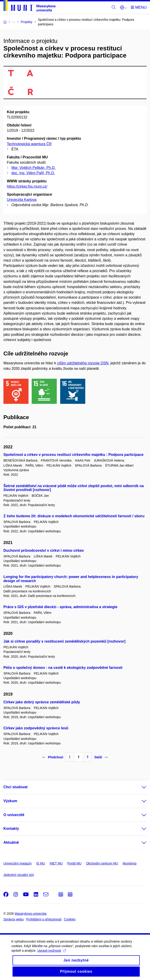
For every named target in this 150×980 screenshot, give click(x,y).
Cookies (70, 919)
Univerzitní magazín (18, 863)
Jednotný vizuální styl (19, 875)
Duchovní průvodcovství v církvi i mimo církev (44, 550)
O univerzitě (14, 815)
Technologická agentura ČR (29, 144)
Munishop (130, 863)
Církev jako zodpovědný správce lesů (36, 728)
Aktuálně (11, 842)
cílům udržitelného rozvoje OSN (83, 363)
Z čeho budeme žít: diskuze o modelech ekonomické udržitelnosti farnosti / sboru (74, 516)
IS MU (41, 863)
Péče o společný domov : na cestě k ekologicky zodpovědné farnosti (63, 668)
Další (101, 757)
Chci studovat (16, 787)
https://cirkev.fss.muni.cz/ (27, 186)
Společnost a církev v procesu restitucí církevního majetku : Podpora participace (73, 455)
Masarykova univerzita (30, 914)
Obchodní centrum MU (102, 863)
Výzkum (10, 801)
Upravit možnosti (52, 956)
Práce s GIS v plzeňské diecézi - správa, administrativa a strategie (60, 607)
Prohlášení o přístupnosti (44, 919)
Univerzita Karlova (22, 200)
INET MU (56, 863)
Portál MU (74, 863)
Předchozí (53, 757)
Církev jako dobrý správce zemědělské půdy (42, 702)
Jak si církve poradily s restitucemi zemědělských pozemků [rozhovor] (64, 641)
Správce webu (14, 919)
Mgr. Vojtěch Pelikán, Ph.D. (34, 168)
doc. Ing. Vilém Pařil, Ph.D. (33, 173)
